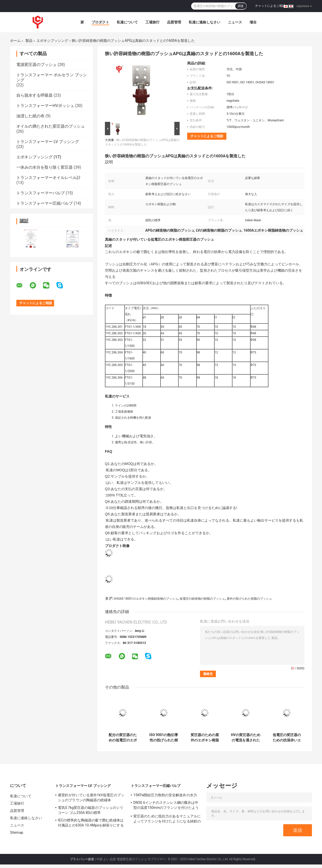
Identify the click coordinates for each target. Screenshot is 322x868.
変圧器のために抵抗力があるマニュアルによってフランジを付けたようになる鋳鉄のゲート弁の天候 (167, 819)
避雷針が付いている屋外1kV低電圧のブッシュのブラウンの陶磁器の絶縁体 (91, 798)
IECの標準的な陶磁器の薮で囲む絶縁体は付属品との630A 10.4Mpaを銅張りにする (91, 823)
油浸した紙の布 (30, 116)
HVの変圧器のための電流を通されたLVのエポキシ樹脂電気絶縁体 (246, 738)
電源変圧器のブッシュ (36, 65)
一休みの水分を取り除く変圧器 (45, 167)
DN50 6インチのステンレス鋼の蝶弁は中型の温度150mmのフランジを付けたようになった (166, 806)
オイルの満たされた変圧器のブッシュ (51, 126)
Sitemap (17, 833)
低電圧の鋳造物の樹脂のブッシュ (202, 599)
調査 (241, 6)
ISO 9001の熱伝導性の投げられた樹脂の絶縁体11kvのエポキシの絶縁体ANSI (164, 738)
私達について (127, 22)
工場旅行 (152, 22)
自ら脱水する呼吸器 (34, 95)
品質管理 (174, 22)
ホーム (15, 41)
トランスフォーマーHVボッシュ (45, 106)
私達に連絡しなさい (205, 22)
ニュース (235, 22)
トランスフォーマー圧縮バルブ (45, 203)
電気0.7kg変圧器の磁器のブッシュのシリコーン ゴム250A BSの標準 (91, 810)
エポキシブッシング (52, 41)
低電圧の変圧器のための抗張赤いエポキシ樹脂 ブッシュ (287, 738)
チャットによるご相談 (270, 6)
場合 (253, 22)
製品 (29, 41)
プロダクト (100, 22)
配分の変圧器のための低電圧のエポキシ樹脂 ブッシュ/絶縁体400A (123, 738)
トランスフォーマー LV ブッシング (48, 142)
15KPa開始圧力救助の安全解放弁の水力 (165, 795)
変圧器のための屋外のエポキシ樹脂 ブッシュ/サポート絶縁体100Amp (205, 738)
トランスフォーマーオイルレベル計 (49, 178)
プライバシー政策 (82, 859)
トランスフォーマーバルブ (41, 193)
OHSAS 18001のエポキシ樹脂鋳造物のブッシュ (146, 599)
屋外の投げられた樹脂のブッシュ (249, 599)
